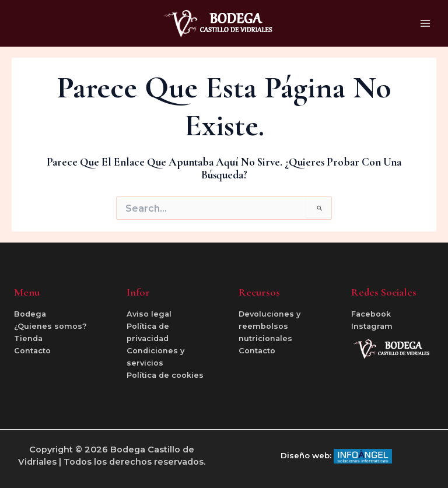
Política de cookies (165, 375)
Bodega (30, 314)
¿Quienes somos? (50, 326)
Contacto (32, 351)
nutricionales (265, 338)
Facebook (371, 314)
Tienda (28, 338)
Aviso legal (149, 314)
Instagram (372, 326)
